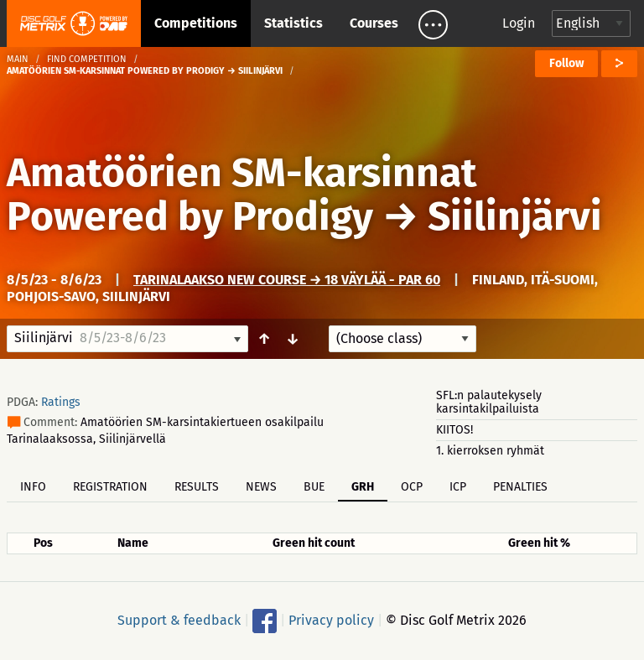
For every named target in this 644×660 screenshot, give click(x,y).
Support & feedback (179, 620)
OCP (412, 487)
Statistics (293, 23)
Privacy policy (331, 620)
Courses (374, 23)
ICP (458, 487)
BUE (314, 487)
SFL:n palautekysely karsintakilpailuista (489, 402)
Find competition (87, 59)
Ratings (61, 402)
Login (519, 23)
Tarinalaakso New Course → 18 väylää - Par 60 (287, 280)
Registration (110, 487)
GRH (363, 487)
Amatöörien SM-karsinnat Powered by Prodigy (242, 195)
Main (18, 59)
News (261, 487)
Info (33, 487)
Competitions (196, 23)
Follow (566, 63)
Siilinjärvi (515, 216)
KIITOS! (454, 430)
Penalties (520, 487)
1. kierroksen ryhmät (490, 451)
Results (197, 487)
